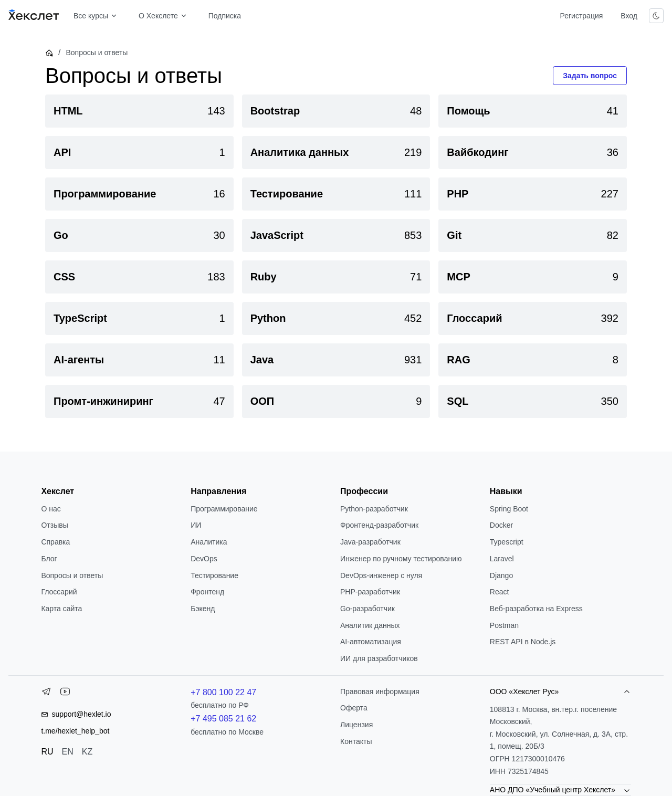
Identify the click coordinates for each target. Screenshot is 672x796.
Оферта (354, 708)
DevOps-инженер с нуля (381, 575)
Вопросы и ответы (72, 575)
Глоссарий (59, 592)
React (500, 592)
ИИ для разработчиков (379, 658)
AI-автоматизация (371, 642)
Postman (504, 625)
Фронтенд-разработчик (379, 525)
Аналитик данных (370, 625)
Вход (629, 16)
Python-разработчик (374, 509)
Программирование (224, 509)
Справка (55, 542)
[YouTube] (65, 694)
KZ (87, 752)
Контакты (356, 741)
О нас (51, 509)
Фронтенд (207, 592)
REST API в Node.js (523, 642)
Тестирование (214, 575)
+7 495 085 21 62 (223, 719)
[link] (139, 111)
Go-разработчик (367, 609)
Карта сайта (61, 609)
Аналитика (209, 542)
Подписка (225, 16)
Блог (49, 559)
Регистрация (581, 16)
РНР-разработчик (370, 592)
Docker (501, 525)
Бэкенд (203, 609)
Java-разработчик (370, 542)
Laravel (502, 559)
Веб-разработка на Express (536, 609)
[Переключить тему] (656, 16)
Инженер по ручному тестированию (401, 559)
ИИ (196, 525)
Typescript (507, 542)
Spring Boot (509, 509)
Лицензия (356, 725)
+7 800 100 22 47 (223, 692)
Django (501, 575)
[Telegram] (46, 694)
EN (68, 752)
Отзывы (54, 525)
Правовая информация (380, 692)
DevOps (204, 559)
